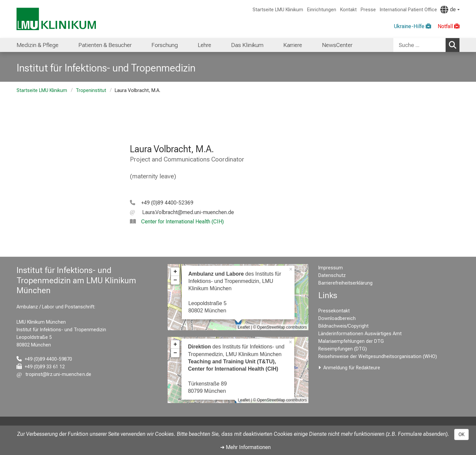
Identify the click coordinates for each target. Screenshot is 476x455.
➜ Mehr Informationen (245, 447)
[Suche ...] (419, 45)
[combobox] (426, 45)
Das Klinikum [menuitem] (247, 45)
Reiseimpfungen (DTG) (343, 349)
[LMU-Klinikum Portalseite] (56, 19)
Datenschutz (332, 275)
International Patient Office (408, 10)
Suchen (454, 45)
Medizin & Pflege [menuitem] (38, 45)
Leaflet (244, 327)
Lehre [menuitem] (204, 45)
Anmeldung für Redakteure (352, 368)
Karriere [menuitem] (293, 45)
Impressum (331, 268)
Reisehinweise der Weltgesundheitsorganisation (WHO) (378, 357)
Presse (368, 10)
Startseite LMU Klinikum (278, 10)
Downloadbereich (337, 318)
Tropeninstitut (91, 91)
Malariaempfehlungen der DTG (351, 341)
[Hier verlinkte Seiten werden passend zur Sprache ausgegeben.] (450, 10)
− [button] (175, 280)
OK (461, 434)
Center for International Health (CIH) (182, 222)
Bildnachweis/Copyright (343, 326)
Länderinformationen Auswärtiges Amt (360, 334)
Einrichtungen (322, 10)
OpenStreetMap (271, 327)
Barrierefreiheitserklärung (345, 283)
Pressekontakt (334, 311)
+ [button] (175, 272)
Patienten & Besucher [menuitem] (105, 45)
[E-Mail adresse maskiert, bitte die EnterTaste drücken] (182, 212)
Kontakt (348, 10)
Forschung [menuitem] (165, 45)
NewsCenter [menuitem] (337, 45)
